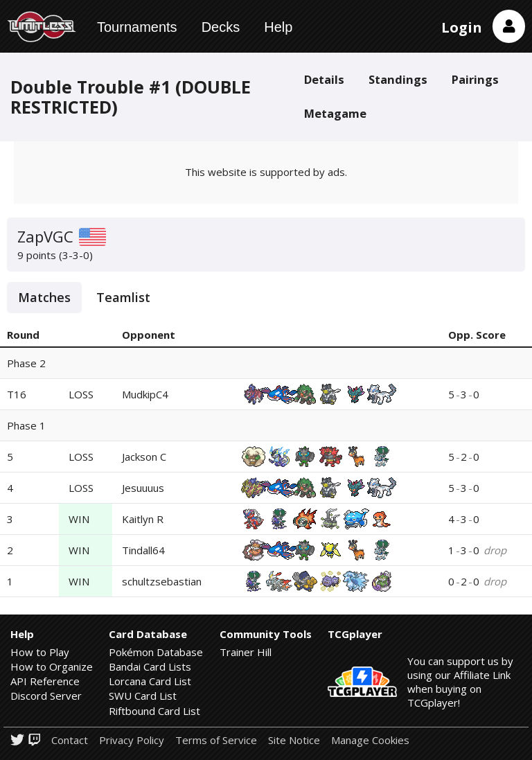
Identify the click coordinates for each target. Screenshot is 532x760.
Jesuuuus (143, 488)
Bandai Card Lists (150, 666)
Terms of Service (216, 740)
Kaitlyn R (143, 519)
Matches (44, 297)
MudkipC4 (145, 394)
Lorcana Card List (150, 681)
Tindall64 (143, 550)
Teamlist (123, 297)
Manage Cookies (370, 740)
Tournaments (137, 27)
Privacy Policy (132, 740)
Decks (221, 27)
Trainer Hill (246, 652)
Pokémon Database (156, 652)
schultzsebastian (162, 581)
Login (462, 27)
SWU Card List (143, 696)
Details (324, 79)
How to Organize (52, 666)
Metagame (335, 113)
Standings (398, 79)
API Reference (45, 681)
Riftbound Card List (154, 711)
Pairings (475, 79)
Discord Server (46, 696)
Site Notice (294, 740)
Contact (70, 740)
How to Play (40, 652)
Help (278, 27)
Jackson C (144, 457)
